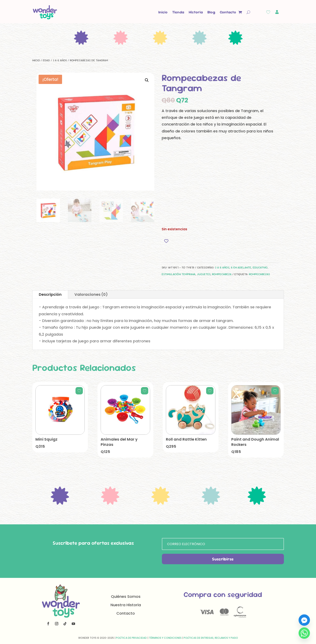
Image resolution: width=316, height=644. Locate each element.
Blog (211, 12)
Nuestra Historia (126, 605)
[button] (147, 80)
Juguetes (204, 274)
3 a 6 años (60, 60)
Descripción (50, 294)
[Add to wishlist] (166, 241)
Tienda (178, 12)
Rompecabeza (222, 274)
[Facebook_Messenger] (304, 620)
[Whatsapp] (304, 633)
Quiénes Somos (126, 596)
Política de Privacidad (131, 638)
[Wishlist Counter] (268, 12)
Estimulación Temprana (179, 274)
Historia (196, 12)
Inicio (163, 12)
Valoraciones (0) (91, 294)
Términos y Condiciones (165, 638)
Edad (46, 60)
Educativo (260, 267)
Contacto (228, 12)
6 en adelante (241, 267)
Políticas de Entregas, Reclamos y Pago (211, 638)
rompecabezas (259, 274)
